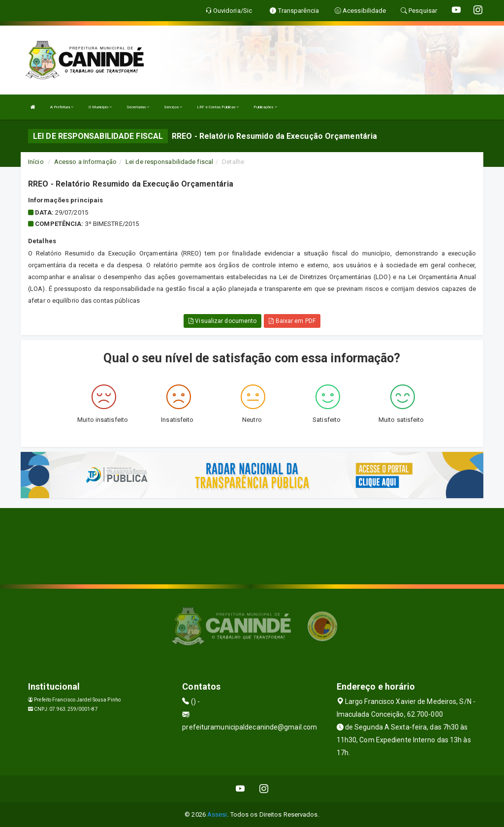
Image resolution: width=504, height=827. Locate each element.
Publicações (265, 107)
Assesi (217, 814)
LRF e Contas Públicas (218, 107)
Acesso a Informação (85, 162)
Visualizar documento (222, 321)
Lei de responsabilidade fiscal (169, 162)
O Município (100, 107)
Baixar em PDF (292, 321)
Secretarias (138, 107)
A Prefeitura (62, 107)
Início (36, 162)
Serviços (173, 107)
